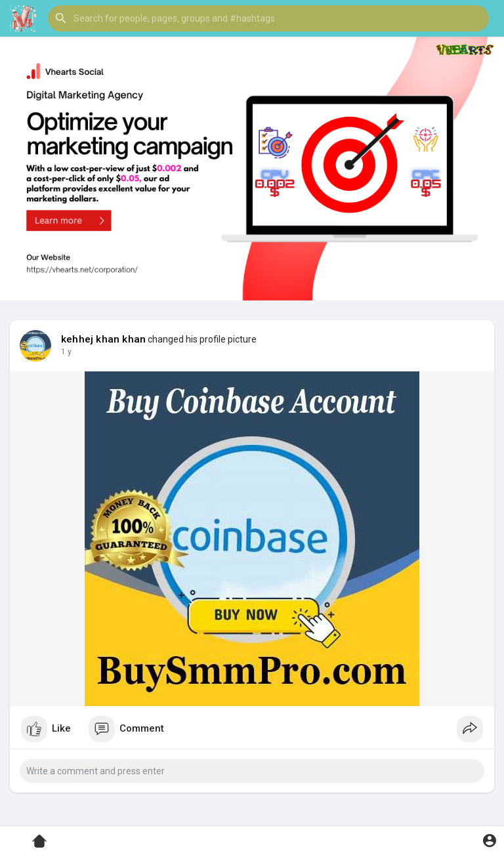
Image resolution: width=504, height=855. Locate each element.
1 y (66, 352)
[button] (268, 18)
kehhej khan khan (103, 339)
